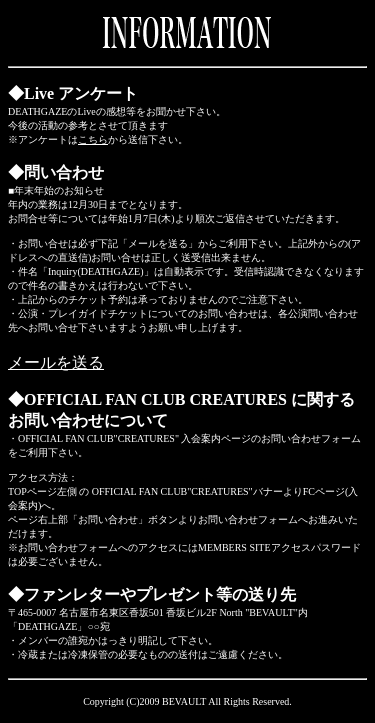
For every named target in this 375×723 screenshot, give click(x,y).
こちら (93, 139)
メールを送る (56, 362)
